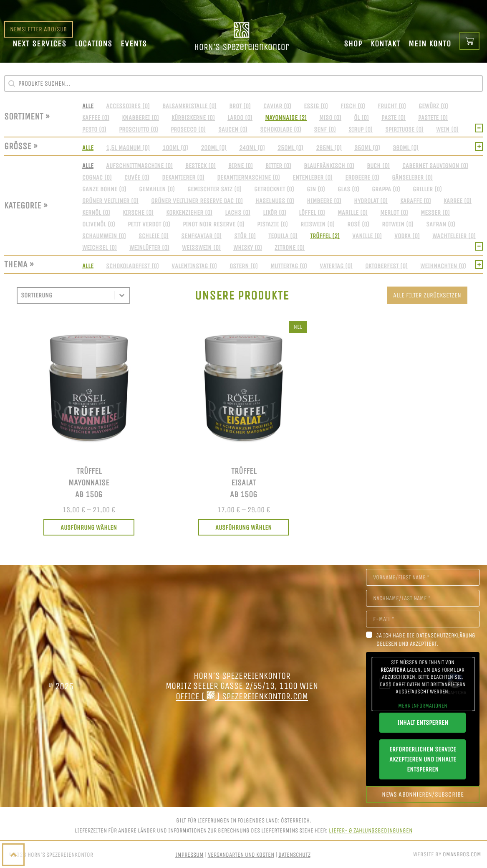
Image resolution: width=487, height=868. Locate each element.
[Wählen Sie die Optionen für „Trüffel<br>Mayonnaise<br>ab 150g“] (89, 527)
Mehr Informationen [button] (423, 706)
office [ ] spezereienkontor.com (242, 696)
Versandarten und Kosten (241, 855)
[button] (88, 106)
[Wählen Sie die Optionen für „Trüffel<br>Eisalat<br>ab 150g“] (244, 527)
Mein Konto (430, 44)
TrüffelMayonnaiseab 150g (89, 483)
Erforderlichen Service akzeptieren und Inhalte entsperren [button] (423, 759)
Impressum (189, 855)
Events (134, 44)
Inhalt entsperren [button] (423, 722)
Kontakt (385, 44)
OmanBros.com (462, 854)
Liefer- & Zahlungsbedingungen (371, 830)
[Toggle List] (122, 295)
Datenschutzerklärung (446, 635)
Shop (353, 44)
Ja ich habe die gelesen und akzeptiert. (426, 640)
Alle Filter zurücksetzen (427, 295)
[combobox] (66, 295)
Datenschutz (294, 855)
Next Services (39, 44)
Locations (93, 44)
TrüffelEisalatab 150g (243, 483)
